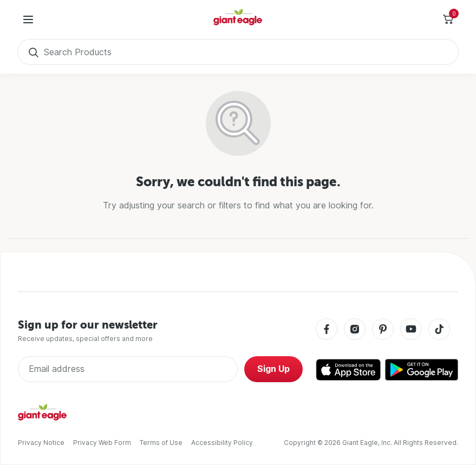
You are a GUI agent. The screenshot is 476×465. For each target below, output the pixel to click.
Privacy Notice (41, 443)
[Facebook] (327, 330)
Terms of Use (161, 443)
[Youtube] (411, 330)
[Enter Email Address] (128, 369)
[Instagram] (355, 330)
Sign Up (273, 369)
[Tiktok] (439, 330)
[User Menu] (28, 19)
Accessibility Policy (222, 443)
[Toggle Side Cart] (448, 19)
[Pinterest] (383, 330)
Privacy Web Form (102, 443)
